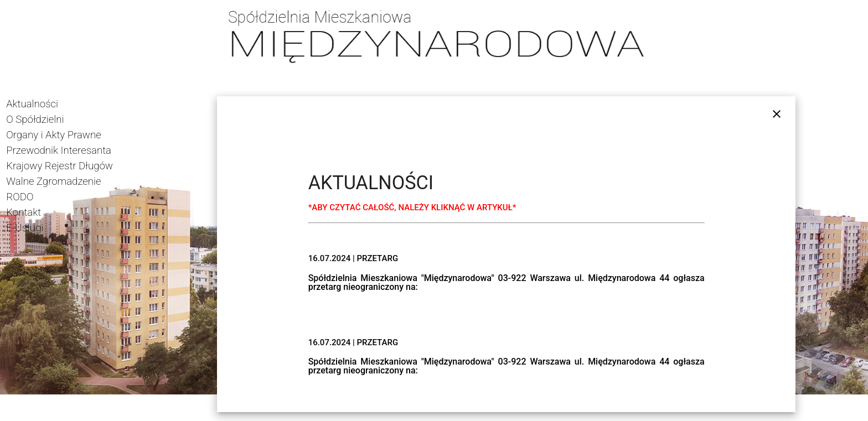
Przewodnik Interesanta (59, 150)
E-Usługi (25, 228)
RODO (20, 197)
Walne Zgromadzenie (53, 181)
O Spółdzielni (35, 119)
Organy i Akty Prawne (53, 135)
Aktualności (32, 104)
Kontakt (24, 212)
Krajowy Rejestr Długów (60, 166)
